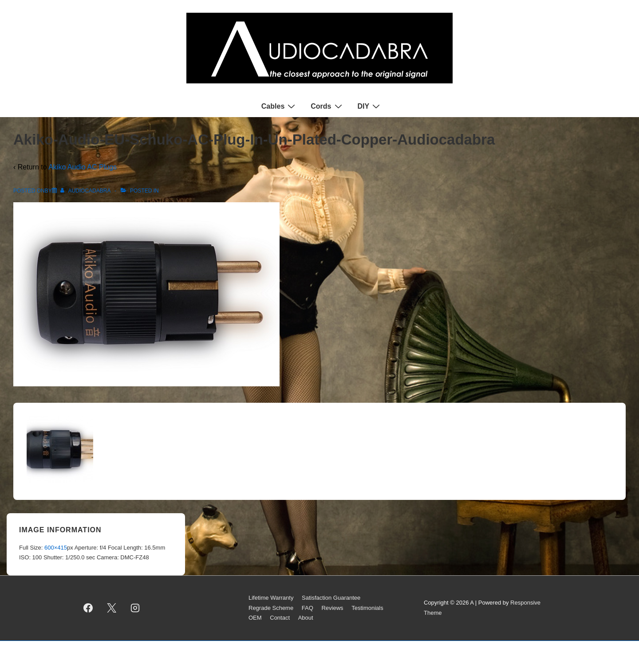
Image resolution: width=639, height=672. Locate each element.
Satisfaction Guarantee (331, 598)
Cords (327, 106)
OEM (255, 618)
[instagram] (135, 608)
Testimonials (367, 608)
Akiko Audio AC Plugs (83, 167)
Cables (279, 106)
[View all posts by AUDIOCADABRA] (86, 191)
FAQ (308, 608)
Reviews (332, 608)
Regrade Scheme (271, 608)
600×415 (56, 548)
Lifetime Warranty (271, 598)
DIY (370, 106)
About (306, 618)
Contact (280, 618)
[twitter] (112, 608)
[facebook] (88, 608)
